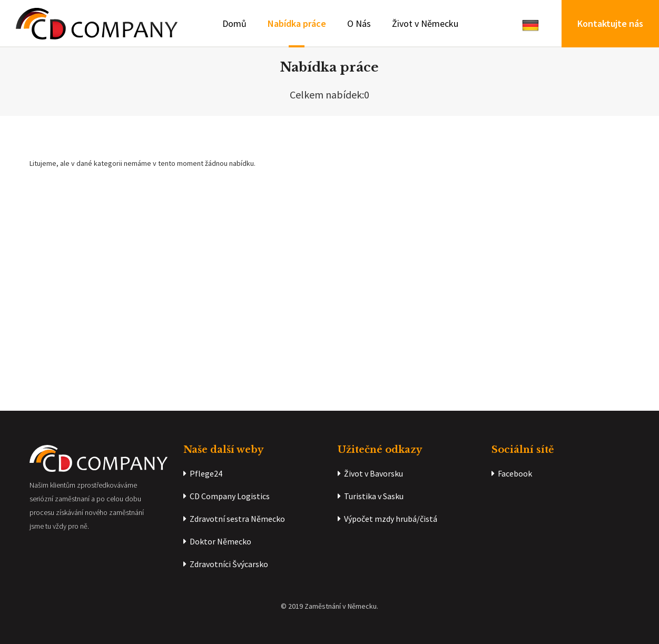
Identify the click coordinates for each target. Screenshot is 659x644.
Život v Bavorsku (370, 473)
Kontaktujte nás (610, 23)
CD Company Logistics (227, 496)
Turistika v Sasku (371, 496)
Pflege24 (203, 473)
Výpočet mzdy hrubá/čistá (387, 519)
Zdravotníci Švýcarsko (226, 564)
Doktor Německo (217, 541)
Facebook (512, 473)
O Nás (359, 23)
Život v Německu (425, 23)
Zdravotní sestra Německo (234, 519)
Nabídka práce (297, 23)
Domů (234, 23)
